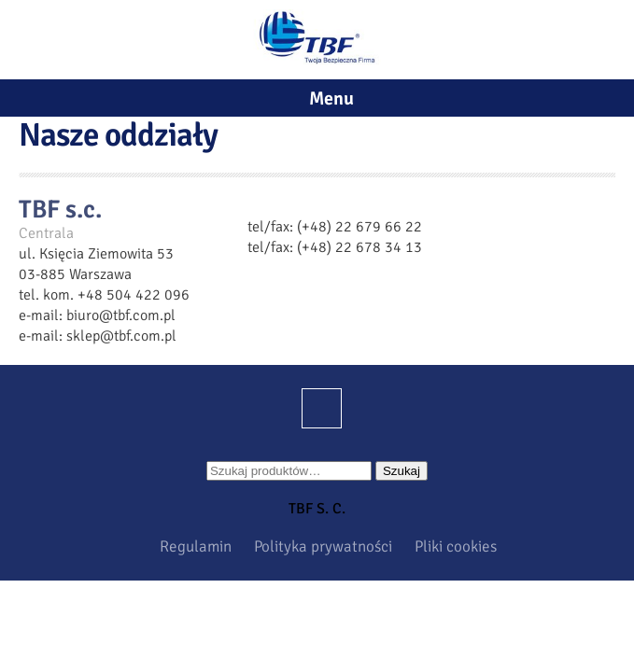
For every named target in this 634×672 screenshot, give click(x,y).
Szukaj (402, 471)
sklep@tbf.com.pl (121, 336)
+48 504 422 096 (134, 295)
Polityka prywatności (323, 546)
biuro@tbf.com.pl (121, 315)
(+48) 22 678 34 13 (359, 247)
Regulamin (196, 546)
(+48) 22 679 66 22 (359, 227)
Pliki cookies (456, 546)
